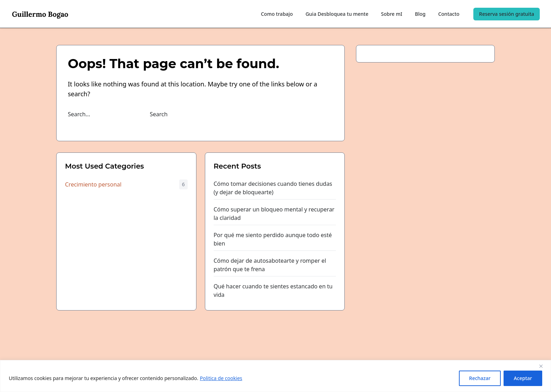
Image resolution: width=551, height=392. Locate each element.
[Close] (544, 366)
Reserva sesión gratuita (507, 14)
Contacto (449, 14)
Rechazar (480, 378)
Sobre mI (391, 14)
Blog (420, 14)
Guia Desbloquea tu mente (337, 14)
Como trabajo (277, 14)
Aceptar (523, 378)
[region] (275, 376)
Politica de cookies (221, 378)
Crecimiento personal (93, 184)
